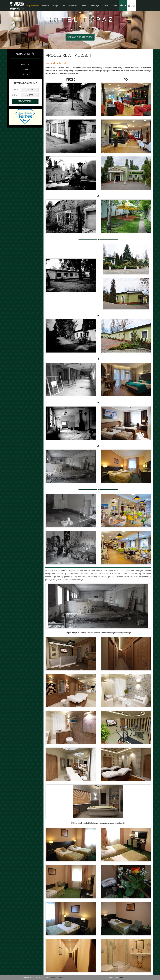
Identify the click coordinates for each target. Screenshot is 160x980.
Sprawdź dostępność (80, 37)
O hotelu (46, 6)
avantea (121, 977)
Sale (63, 6)
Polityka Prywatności (58, 977)
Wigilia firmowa (33, 6)
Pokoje (55, 6)
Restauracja (73, 6)
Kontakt (114, 6)
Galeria (105, 6)
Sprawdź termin (25, 101)
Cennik (84, 6)
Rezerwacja (94, 6)
